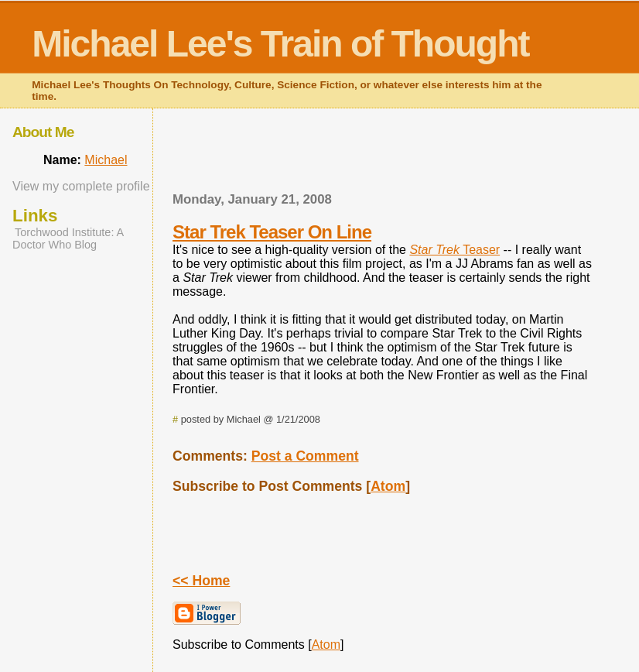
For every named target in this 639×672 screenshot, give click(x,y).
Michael (106, 160)
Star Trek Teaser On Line (272, 232)
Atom (388, 486)
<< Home (201, 581)
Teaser (454, 250)
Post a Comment (305, 456)
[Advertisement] (384, 155)
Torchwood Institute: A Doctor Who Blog (68, 238)
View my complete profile (81, 186)
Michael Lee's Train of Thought (280, 44)
